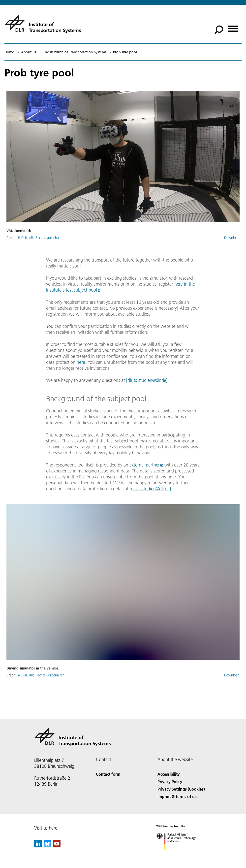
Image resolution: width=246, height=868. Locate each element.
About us (29, 52)
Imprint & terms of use (178, 796)
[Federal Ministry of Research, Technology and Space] (180, 854)
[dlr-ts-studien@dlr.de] (147, 380)
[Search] (219, 30)
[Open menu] (233, 27)
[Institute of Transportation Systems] (43, 23)
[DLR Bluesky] (47, 846)
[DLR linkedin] (38, 846)
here (81, 362)
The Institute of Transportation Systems (75, 52)
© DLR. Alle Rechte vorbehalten (41, 238)
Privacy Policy (170, 782)
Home (9, 52)
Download (232, 238)
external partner (145, 465)
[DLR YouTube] (57, 846)
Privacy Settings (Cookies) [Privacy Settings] (181, 789)
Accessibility (169, 774)
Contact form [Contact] (108, 774)
